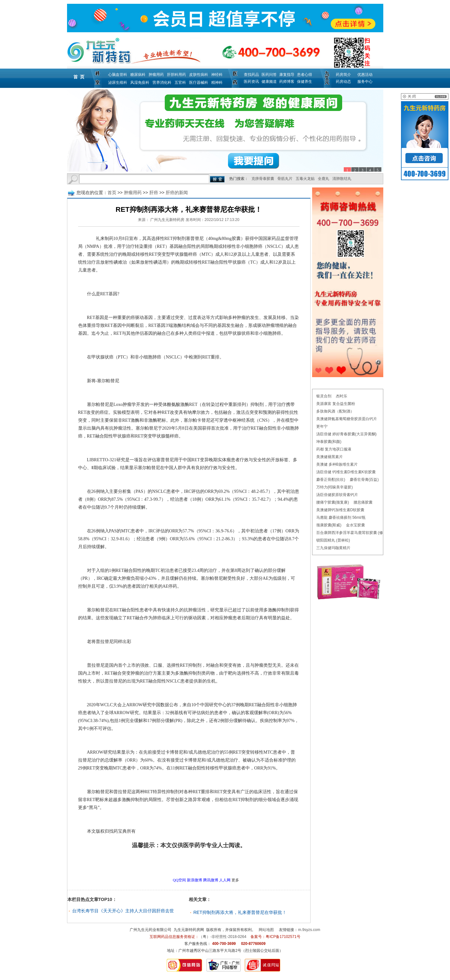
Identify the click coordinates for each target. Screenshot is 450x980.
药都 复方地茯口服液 (334, 449)
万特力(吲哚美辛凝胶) (335, 487)
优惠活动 (365, 75)
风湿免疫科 (140, 83)
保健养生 (305, 82)
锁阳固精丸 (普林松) (333, 540)
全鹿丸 (324, 179)
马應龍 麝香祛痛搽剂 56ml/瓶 (341, 518)
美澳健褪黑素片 (330, 457)
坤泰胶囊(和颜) (329, 442)
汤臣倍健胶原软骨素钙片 (337, 495)
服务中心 (365, 82)
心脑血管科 (118, 75)
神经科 (217, 75)
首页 (112, 193)
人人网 (225, 880)
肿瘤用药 (156, 75)
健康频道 (269, 82)
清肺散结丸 (342, 179)
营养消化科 (162, 83)
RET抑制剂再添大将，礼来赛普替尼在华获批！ (240, 912)
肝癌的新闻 (177, 193)
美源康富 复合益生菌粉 (336, 404)
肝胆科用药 (176, 75)
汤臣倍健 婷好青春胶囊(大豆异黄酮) (346, 434)
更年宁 (322, 426)
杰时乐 (342, 396)
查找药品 (251, 75)
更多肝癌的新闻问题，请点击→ (176, 863)
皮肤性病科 (199, 75)
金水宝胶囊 (355, 525)
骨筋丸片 (285, 179)
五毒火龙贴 (305, 179)
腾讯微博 (211, 880)
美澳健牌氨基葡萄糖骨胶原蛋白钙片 (347, 419)
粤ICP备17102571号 (283, 937)
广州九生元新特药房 (167, 220)
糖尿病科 (138, 75)
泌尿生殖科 (118, 83)
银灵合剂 (324, 396)
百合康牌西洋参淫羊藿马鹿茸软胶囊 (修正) (352, 533)
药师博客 (287, 82)
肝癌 (154, 193)
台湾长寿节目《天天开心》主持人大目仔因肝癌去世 (123, 911)
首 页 (79, 77)
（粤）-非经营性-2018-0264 (222, 937)
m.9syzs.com (309, 930)
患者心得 (305, 75)
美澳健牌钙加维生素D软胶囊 (340, 510)
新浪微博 (194, 880)
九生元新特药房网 (189, 930)
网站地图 (266, 930)
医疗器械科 (199, 83)
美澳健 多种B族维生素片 (337, 464)
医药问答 (269, 75)
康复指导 (287, 75)
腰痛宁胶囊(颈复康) (333, 502)
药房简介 (343, 75)
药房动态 (343, 82)
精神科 (217, 83)
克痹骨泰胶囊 (263, 179)
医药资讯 (251, 82)
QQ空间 (179, 880)
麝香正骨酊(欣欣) (331, 480)
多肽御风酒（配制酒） (335, 411)
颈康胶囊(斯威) (329, 525)
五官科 (180, 83)
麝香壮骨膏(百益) (364, 480)
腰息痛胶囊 (363, 502)
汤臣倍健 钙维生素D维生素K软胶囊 (346, 472)
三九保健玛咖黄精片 (333, 548)
